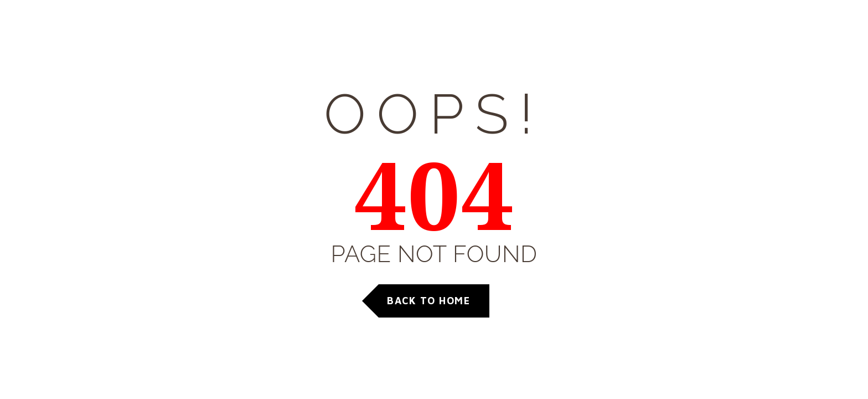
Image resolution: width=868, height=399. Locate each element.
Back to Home (428, 301)
